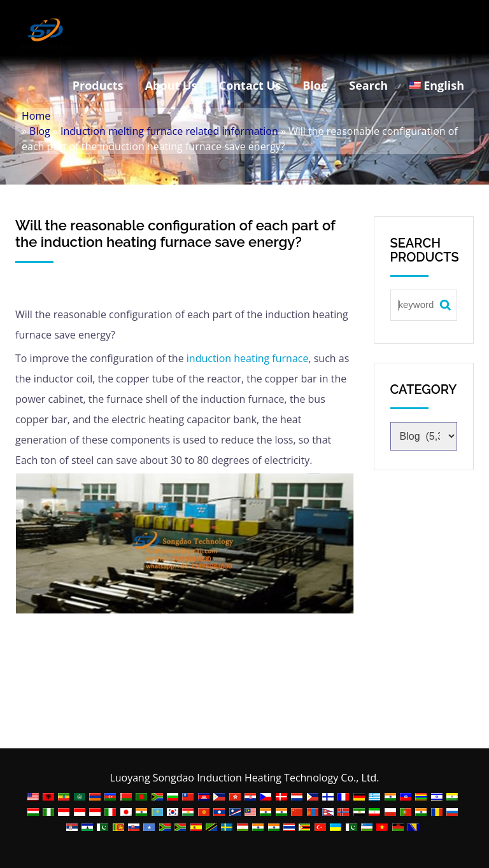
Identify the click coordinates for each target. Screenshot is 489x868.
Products (98, 85)
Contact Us (250, 85)
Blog (315, 85)
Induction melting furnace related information (169, 131)
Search (368, 85)
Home (36, 116)
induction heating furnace (248, 358)
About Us (171, 85)
